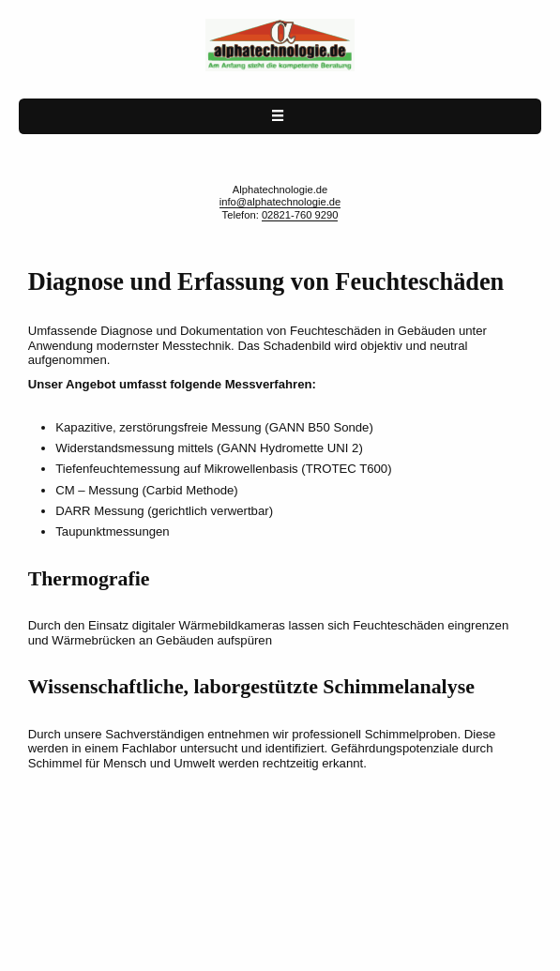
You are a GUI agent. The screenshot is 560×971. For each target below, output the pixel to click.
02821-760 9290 (300, 215)
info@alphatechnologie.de (280, 202)
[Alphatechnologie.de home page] (280, 68)
